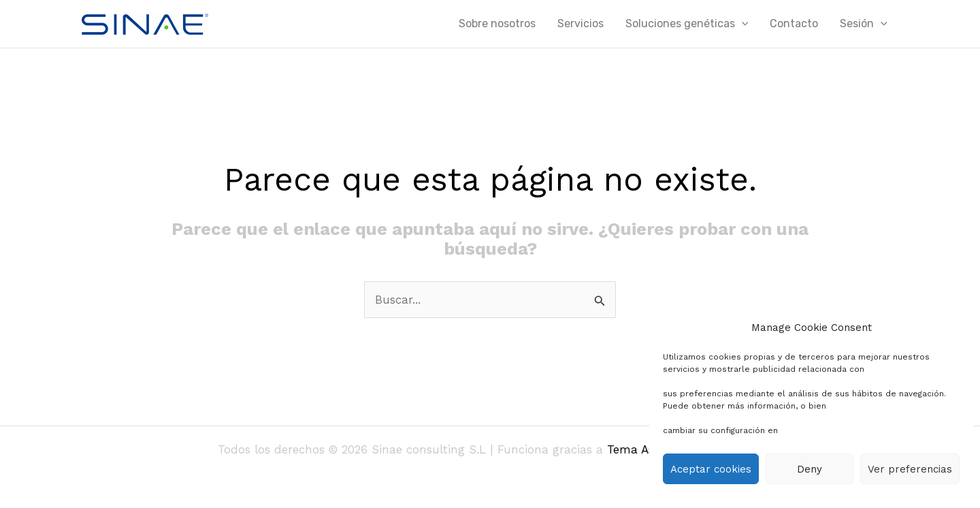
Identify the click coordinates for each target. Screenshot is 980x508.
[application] (742, 24)
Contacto (794, 23)
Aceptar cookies (711, 469)
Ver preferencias (910, 469)
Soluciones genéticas (687, 24)
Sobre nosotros (497, 23)
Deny (810, 469)
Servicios (581, 23)
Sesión (864, 24)
